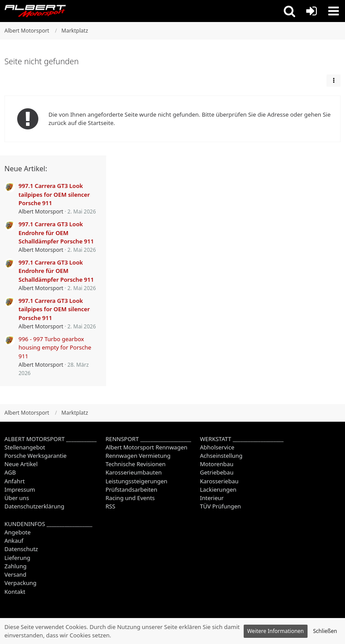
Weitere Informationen (276, 631)
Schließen (325, 631)
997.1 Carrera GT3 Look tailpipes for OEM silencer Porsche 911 (54, 194)
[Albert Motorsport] (35, 11)
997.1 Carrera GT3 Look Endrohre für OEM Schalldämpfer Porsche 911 (56, 232)
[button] (289, 11)
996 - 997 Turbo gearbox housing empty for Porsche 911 (55, 347)
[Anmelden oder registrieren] (312, 11)
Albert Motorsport (41, 212)
